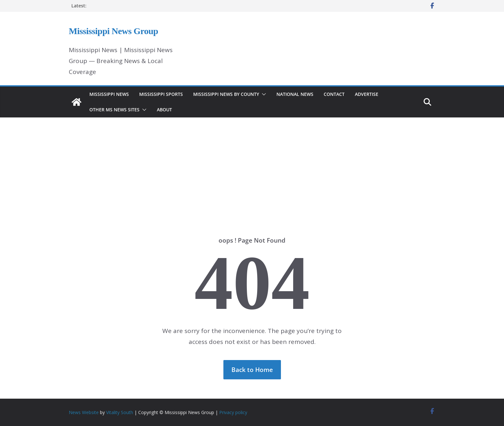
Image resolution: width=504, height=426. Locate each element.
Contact (334, 94)
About (164, 110)
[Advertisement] (252, 167)
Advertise (367, 94)
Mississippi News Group (113, 31)
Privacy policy (233, 412)
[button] (263, 94)
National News (295, 94)
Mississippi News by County (226, 94)
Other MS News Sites (114, 110)
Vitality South (120, 412)
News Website (84, 412)
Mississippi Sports (161, 94)
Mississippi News (109, 94)
